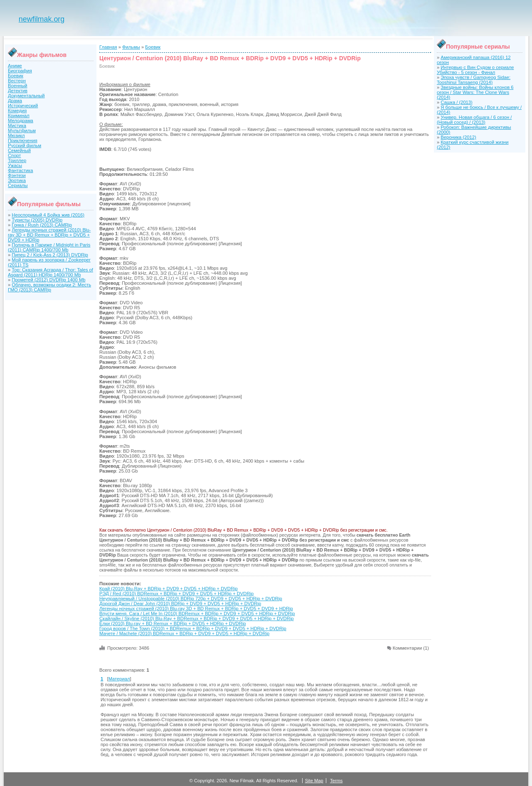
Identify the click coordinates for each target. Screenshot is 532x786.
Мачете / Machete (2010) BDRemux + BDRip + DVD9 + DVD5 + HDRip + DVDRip (184, 633)
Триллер (17, 160)
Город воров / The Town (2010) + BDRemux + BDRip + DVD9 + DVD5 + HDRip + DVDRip (193, 628)
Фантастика (20, 170)
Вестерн (17, 81)
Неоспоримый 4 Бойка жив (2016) (48, 215)
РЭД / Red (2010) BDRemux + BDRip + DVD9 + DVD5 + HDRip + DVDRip (176, 594)
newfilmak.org (42, 19)
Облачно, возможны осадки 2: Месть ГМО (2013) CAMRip (49, 287)
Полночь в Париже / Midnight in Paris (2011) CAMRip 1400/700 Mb (49, 247)
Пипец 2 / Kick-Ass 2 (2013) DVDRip (50, 255)
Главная (108, 47)
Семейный (19, 150)
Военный (18, 86)
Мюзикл (16, 136)
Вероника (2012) (458, 137)
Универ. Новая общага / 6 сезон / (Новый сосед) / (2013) (474, 120)
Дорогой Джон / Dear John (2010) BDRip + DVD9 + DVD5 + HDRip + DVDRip (180, 604)
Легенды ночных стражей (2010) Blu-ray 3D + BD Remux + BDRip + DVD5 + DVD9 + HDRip (49, 235)
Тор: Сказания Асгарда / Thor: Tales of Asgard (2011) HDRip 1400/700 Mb (50, 272)
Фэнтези (17, 175)
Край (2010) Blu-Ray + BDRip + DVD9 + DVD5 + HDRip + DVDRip (169, 589)
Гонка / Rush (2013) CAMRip (42, 225)
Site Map (314, 781)
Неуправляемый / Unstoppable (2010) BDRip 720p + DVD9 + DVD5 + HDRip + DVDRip (191, 599)
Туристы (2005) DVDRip (37, 220)
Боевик (16, 76)
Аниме (15, 66)
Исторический (23, 106)
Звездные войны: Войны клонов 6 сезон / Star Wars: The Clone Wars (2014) (475, 92)
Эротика (17, 180)
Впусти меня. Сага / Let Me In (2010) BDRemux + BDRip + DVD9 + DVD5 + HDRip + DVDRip (197, 614)
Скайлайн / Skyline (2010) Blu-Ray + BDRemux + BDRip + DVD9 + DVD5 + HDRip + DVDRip (196, 618)
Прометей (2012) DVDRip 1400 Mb (48, 280)
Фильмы (131, 47)
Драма (15, 101)
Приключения (23, 140)
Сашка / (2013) (456, 102)
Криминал (19, 116)
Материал (119, 679)
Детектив (18, 91)
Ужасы (15, 165)
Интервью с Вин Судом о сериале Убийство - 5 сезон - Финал (475, 70)
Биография (20, 71)
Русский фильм (25, 145)
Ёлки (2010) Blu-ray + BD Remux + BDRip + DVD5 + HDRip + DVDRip (173, 623)
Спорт (14, 155)
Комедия (17, 111)
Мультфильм (22, 131)
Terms (336, 781)
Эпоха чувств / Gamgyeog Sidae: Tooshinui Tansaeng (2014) (474, 80)
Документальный (26, 96)
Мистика (17, 126)
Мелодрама (21, 121)
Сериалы (18, 185)
